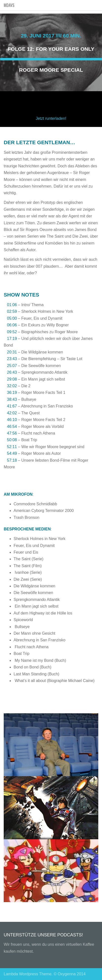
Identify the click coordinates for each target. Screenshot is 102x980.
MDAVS (9, 5)
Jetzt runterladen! (51, 118)
